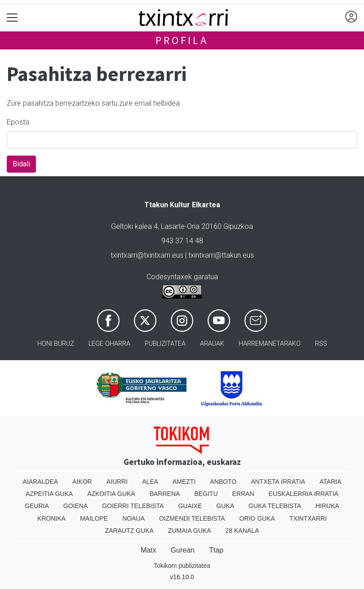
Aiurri (117, 482)
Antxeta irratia (278, 482)
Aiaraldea (41, 482)
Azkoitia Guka (111, 494)
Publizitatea (165, 344)
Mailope (94, 518)
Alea (150, 482)
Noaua (133, 518)
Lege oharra (109, 344)
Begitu (206, 494)
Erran (243, 494)
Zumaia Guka (190, 531)
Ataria (331, 482)
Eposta (18, 122)
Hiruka (327, 506)
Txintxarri (308, 518)
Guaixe (190, 506)
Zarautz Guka (129, 531)
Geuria (37, 506)
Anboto (223, 482)
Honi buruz (56, 344)
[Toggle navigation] (12, 18)
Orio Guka (257, 518)
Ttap (216, 550)
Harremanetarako (270, 344)
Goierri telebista (133, 506)
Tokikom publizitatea (182, 566)
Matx (149, 550)
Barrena (165, 494)
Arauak (212, 344)
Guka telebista (275, 506)
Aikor (82, 482)
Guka (225, 506)
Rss (321, 344)
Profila (182, 40)
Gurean (183, 550)
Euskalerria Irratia (304, 494)
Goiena (75, 506)
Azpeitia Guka (49, 494)
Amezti (184, 482)
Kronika (51, 518)
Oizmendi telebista (192, 518)
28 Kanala (242, 531)
